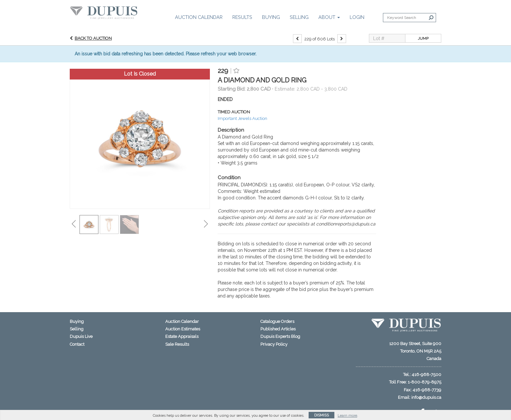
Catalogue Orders (277, 321)
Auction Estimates (183, 329)
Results (242, 17)
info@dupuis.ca (426, 397)
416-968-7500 (426, 375)
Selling (299, 17)
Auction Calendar (199, 17)
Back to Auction (93, 38)
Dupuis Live (81, 336)
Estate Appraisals (182, 336)
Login (357, 17)
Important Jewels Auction (242, 118)
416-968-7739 (427, 390)
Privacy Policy (274, 344)
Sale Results (177, 344)
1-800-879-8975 (424, 382)
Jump (423, 38)
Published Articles (278, 329)
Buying (271, 17)
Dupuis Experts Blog (280, 336)
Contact (77, 344)
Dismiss (321, 415)
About (329, 17)
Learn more (347, 416)
